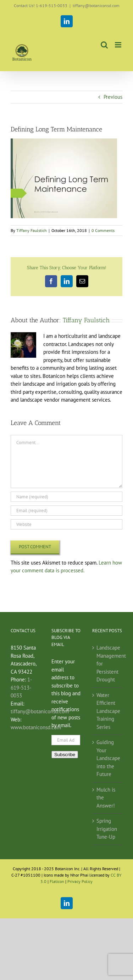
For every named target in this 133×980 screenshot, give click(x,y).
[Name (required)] (66, 497)
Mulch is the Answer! (106, 798)
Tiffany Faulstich (32, 230)
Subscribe (65, 755)
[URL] (66, 524)
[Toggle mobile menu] (119, 45)
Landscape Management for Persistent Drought (108, 664)
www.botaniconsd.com (36, 727)
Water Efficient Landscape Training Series (108, 711)
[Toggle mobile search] (104, 45)
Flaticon (57, 881)
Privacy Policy (80, 881)
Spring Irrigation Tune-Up (107, 829)
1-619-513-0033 (21, 687)
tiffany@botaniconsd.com (96, 5)
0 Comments (103, 230)
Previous (113, 97)
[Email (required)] (66, 511)
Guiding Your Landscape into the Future (108, 758)
